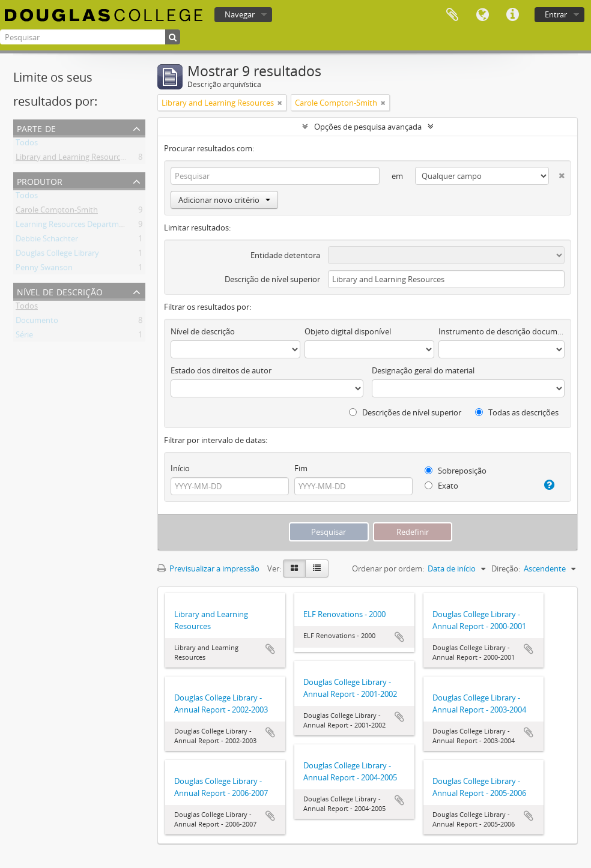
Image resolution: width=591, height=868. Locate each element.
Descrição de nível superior (272, 279)
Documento (37, 322)
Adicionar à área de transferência (270, 649)
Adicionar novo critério (224, 200)
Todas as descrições (517, 412)
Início (180, 468)
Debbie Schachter (47, 241)
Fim (301, 468)
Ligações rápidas (512, 15)
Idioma (482, 15)
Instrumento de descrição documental (502, 331)
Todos (27, 145)
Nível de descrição (60, 291)
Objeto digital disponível (348, 331)
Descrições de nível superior (405, 412)
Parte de (36, 128)
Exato (441, 486)
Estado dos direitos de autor (221, 370)
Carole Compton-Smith (57, 212)
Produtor (40, 180)
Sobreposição (456, 471)
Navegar (240, 14)
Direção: (506, 568)
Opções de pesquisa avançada (368, 127)
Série (24, 337)
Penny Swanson (44, 270)
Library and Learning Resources (72, 159)
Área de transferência (452, 15)
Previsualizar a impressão (208, 568)
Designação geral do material (423, 370)
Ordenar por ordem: (388, 568)
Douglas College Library (57, 255)
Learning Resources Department (73, 226)
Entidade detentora (285, 255)
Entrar (556, 14)
